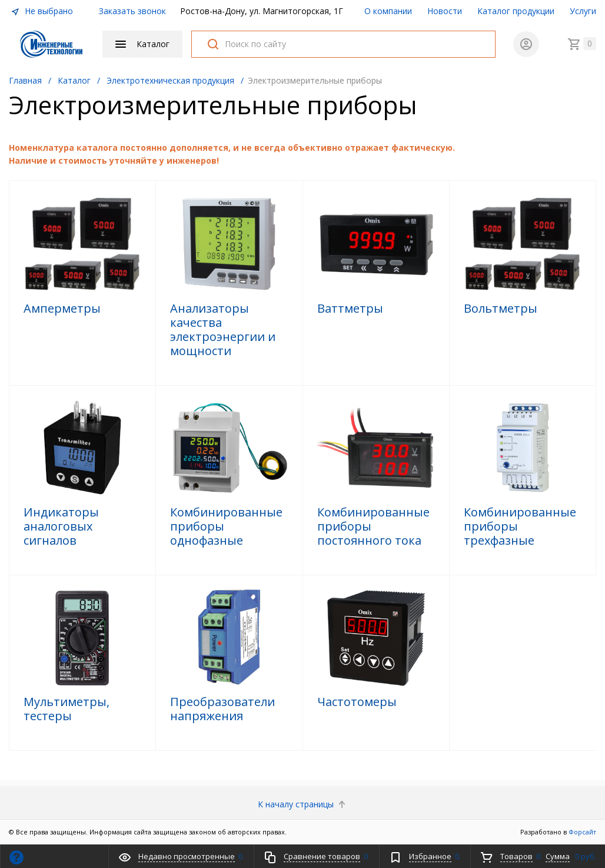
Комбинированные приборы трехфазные (520, 526)
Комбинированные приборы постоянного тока (373, 526)
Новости (445, 11)
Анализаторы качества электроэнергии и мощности (223, 330)
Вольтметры (501, 309)
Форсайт (582, 832)
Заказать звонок (132, 11)
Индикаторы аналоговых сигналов (61, 526)
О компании (388, 11)
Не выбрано (42, 11)
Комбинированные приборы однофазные (226, 526)
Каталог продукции (516, 11)
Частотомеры (357, 702)
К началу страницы (303, 804)
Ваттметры (350, 309)
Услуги (583, 11)
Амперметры (62, 309)
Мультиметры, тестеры (67, 709)
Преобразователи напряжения (222, 709)
